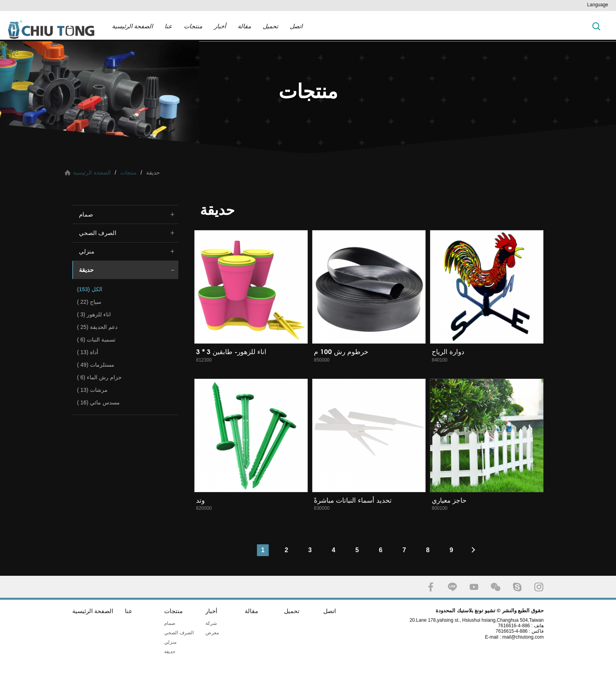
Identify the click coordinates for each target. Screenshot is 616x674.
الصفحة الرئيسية (132, 26)
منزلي (87, 251)
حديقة (86, 270)
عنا (168, 26)
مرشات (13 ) (92, 390)
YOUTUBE (474, 587)
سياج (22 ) (89, 302)
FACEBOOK (431, 587)
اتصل (296, 26)
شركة (211, 623)
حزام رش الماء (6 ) (99, 377)
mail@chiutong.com (526, 637)
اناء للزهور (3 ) (94, 314)
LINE (452, 587)
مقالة (244, 26)
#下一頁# (475, 550)
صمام (86, 214)
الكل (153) (90, 289)
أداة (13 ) (88, 352)
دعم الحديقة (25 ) (97, 327)
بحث (596, 26)
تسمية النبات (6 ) (96, 340)
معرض (212, 633)
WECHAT (496, 587)
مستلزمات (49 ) (96, 365)
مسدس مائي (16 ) (98, 402)
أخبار (220, 26)
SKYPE (517, 587)
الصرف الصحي (98, 233)
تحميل (270, 26)
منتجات (193, 26)
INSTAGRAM (539, 587)
